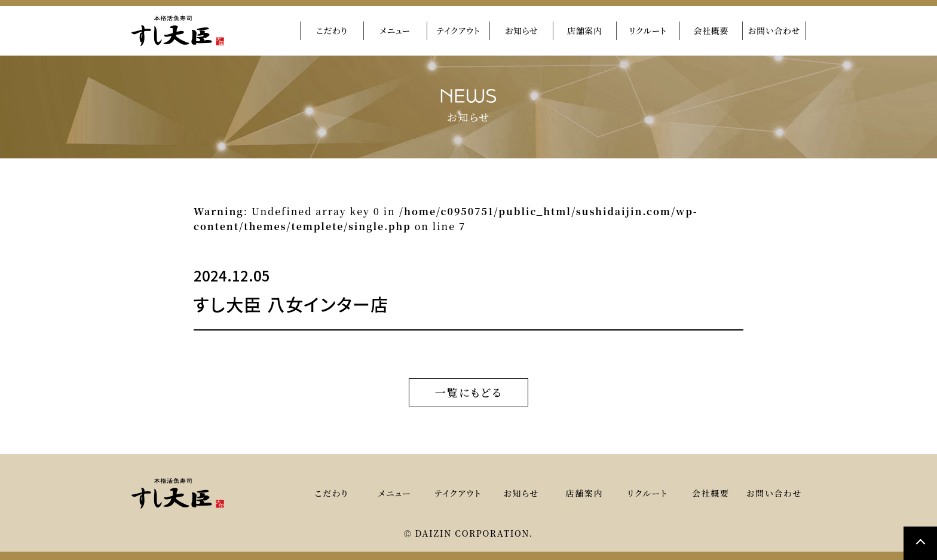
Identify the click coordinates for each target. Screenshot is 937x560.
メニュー (395, 30)
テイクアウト (458, 30)
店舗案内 (585, 30)
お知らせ (521, 30)
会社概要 (711, 30)
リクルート (648, 30)
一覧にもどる (469, 392)
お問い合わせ (774, 30)
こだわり (332, 30)
